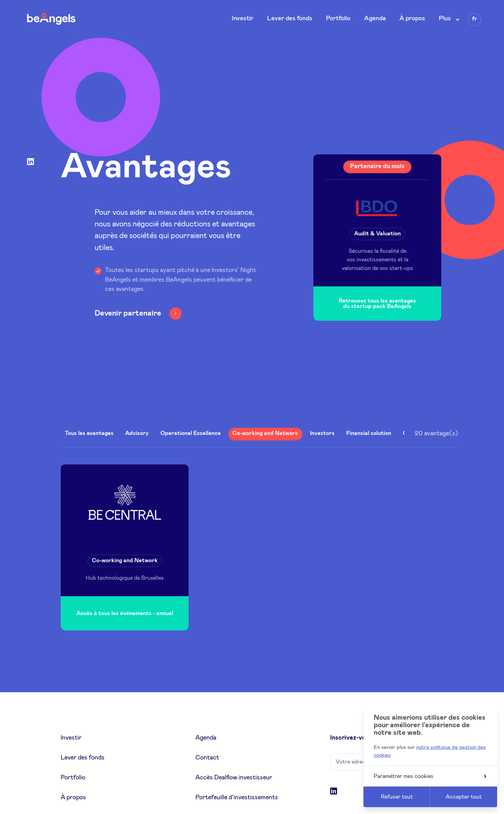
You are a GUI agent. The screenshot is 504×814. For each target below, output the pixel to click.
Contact (207, 758)
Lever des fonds (290, 19)
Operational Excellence (191, 433)
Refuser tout (397, 797)
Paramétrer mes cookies (430, 776)
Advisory (137, 433)
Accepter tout (464, 797)
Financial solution (369, 433)
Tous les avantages (89, 433)
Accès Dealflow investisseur (234, 778)
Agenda (375, 19)
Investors (322, 433)
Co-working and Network (265, 433)
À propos (412, 19)
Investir (243, 19)
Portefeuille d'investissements (237, 798)
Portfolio (338, 19)
